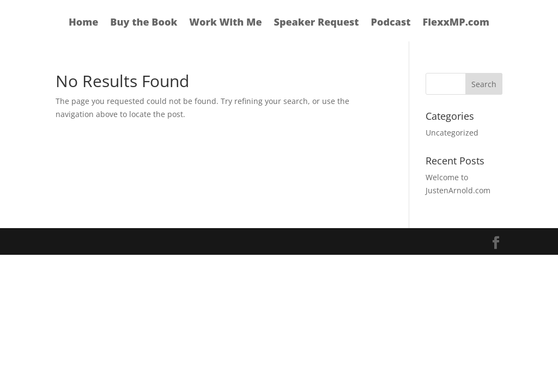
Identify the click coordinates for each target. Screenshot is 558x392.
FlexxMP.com (456, 23)
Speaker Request (317, 23)
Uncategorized (452, 133)
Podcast (391, 23)
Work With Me (225, 23)
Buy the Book (144, 23)
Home (83, 23)
